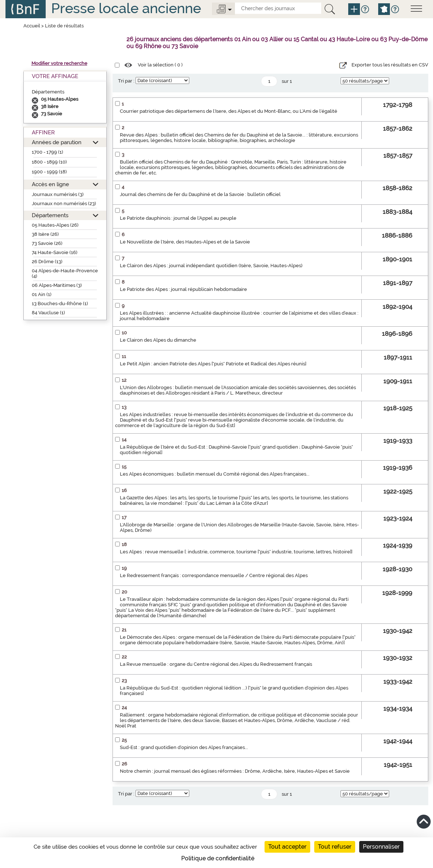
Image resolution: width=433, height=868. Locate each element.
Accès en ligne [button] (50, 184)
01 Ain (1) (42, 294)
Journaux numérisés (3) (58, 194)
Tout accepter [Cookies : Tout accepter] (287, 847)
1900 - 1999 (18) (49, 172)
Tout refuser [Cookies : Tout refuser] (335, 847)
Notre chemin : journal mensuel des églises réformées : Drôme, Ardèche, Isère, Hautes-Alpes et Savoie (235, 771)
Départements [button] (50, 215)
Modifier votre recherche (59, 63)
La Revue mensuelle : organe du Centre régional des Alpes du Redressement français (216, 664)
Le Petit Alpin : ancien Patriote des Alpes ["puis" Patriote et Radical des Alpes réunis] (213, 364)
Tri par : (126, 81)
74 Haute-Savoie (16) (55, 252)
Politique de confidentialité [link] (218, 858)
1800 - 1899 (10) (49, 162)
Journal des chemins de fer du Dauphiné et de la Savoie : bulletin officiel (200, 194)
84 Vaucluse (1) (48, 313)
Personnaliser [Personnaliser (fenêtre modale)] (381, 847)
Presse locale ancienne (126, 8)
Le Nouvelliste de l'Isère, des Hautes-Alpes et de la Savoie (185, 242)
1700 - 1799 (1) (48, 152)
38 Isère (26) (45, 234)
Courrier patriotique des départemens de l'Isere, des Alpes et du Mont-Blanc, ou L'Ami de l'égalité (229, 111)
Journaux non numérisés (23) (64, 203)
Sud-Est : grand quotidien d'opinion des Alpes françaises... (184, 747)
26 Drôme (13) (47, 262)
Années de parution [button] (57, 142)
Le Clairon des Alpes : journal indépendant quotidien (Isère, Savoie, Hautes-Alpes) (211, 266)
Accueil (32, 26)
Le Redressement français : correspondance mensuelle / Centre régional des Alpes (214, 575)
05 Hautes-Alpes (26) (55, 225)
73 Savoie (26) (47, 243)
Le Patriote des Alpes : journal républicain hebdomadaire (183, 289)
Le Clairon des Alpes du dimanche (158, 340)
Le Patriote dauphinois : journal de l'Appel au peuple (178, 218)
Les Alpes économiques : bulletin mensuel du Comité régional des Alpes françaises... (215, 474)
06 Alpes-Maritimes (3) (57, 285)
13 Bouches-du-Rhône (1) (60, 304)
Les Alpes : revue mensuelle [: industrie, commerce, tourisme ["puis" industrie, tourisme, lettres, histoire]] (236, 552)
